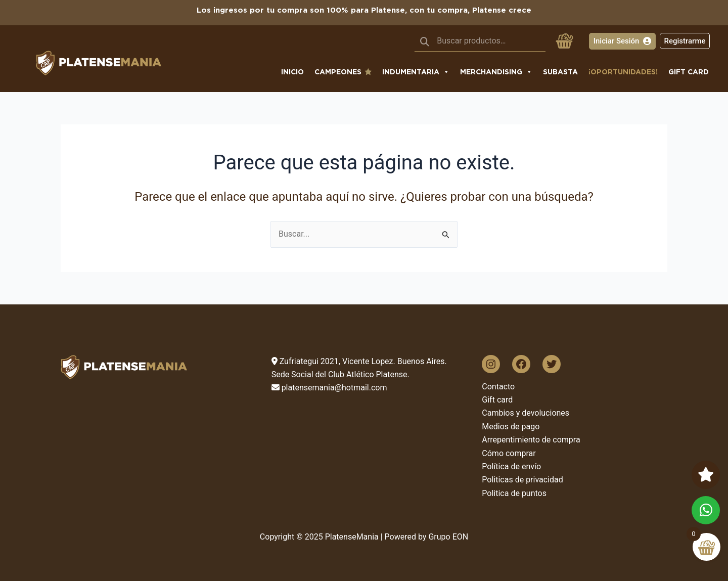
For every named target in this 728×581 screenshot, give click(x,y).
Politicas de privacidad (522, 480)
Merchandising (496, 72)
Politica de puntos (514, 493)
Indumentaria (416, 72)
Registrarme (685, 41)
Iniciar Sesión (623, 41)
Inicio (292, 72)
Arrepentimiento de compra (531, 440)
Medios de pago (511, 427)
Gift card (497, 400)
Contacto (498, 387)
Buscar (425, 41)
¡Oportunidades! (623, 72)
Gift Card (689, 72)
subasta (560, 72)
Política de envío (511, 466)
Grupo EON (448, 537)
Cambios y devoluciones (526, 413)
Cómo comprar (509, 453)
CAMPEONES (338, 72)
